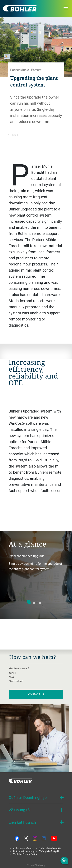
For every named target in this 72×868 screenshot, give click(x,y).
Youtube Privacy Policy (25, 854)
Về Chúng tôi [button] (20, 810)
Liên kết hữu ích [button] (22, 822)
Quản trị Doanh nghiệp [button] (28, 797)
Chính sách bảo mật (24, 848)
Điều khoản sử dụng (24, 851)
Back (13, 135)
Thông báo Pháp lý (49, 851)
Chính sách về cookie (50, 848)
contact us (36, 694)
